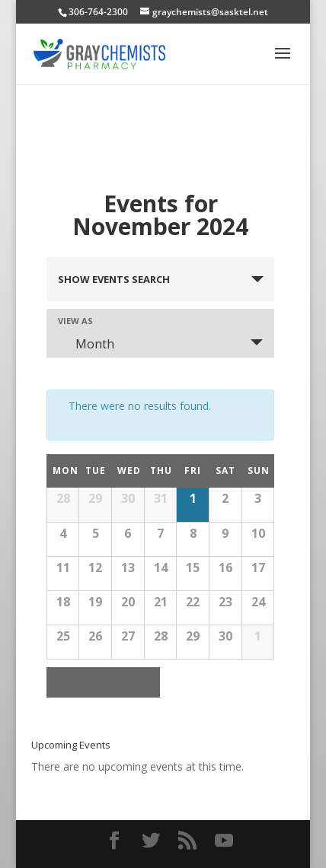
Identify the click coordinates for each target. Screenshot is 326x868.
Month (86, 344)
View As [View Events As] (75, 321)
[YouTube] (224, 841)
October (91, 682)
